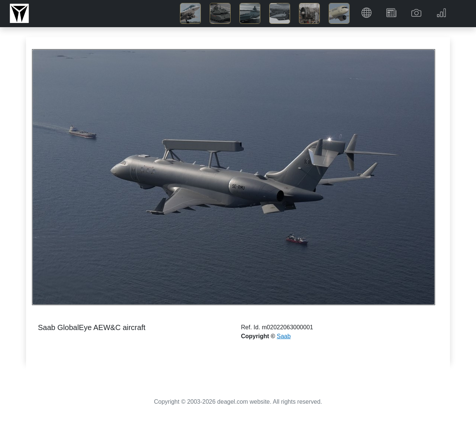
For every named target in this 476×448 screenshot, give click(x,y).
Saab (284, 336)
